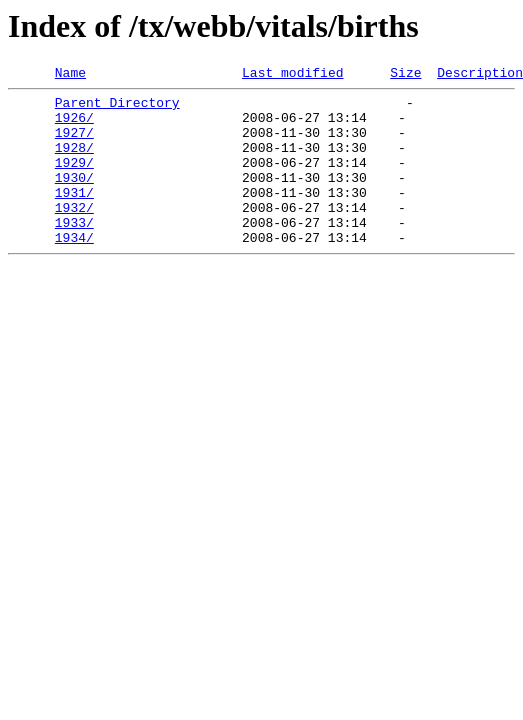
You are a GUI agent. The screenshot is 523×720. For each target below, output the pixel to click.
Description (480, 75)
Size (405, 75)
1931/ (74, 216)
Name (70, 75)
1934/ (74, 270)
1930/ (74, 198)
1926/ (74, 126)
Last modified (292, 75)
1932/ (74, 234)
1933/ (74, 252)
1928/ (74, 162)
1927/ (74, 144)
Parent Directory (117, 108)
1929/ (74, 180)
